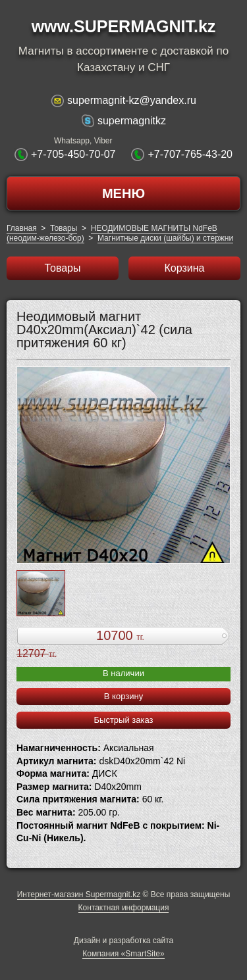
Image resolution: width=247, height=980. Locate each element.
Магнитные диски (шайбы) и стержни (165, 238)
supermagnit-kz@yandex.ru (132, 100)
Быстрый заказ (124, 720)
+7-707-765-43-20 (190, 154)
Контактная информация (124, 908)
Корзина (185, 268)
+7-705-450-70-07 (73, 154)
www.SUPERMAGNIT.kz (124, 26)
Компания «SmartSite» (123, 954)
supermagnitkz (132, 121)
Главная (22, 228)
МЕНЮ (123, 193)
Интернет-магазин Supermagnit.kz (79, 894)
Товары (64, 228)
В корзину (123, 696)
